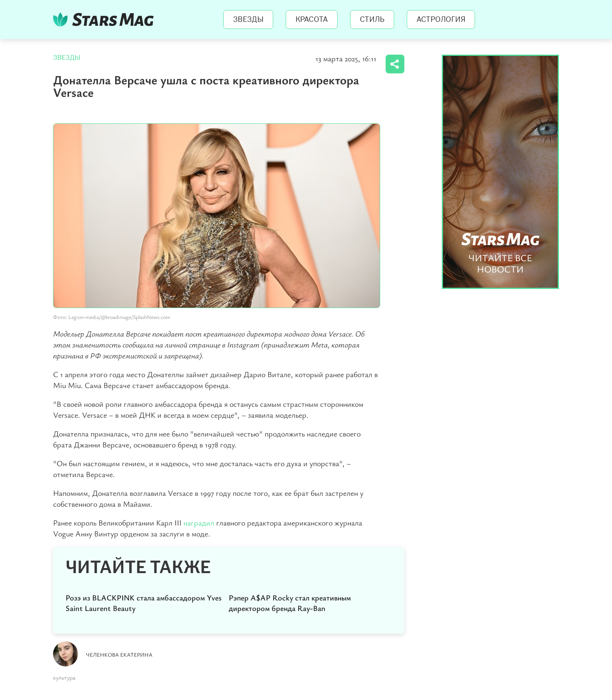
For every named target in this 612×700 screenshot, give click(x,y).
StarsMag (106, 20)
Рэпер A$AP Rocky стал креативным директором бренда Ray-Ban (290, 603)
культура (64, 677)
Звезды (248, 20)
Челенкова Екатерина (119, 655)
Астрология (441, 20)
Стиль (372, 20)
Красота (312, 20)
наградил (199, 523)
